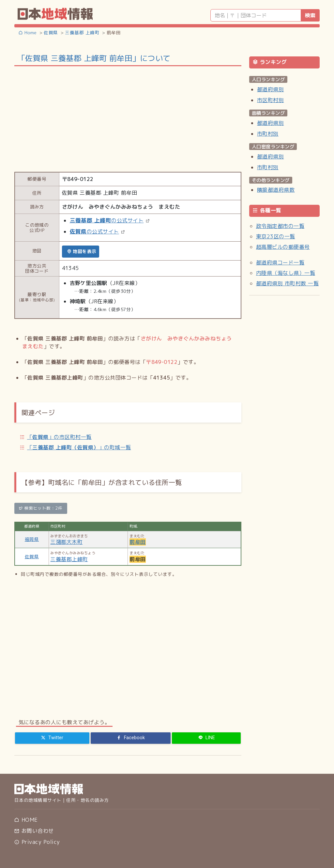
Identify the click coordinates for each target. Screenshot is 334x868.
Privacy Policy (37, 842)
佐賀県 (32, 556)
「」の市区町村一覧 (59, 437)
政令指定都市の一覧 (280, 226)
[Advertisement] (128, 118)
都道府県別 (270, 89)
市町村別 (268, 134)
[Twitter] (52, 738)
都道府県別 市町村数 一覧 (287, 283)
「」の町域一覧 (79, 447)
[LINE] (206, 738)
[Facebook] (131, 738)
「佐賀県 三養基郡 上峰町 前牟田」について (94, 58)
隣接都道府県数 (276, 190)
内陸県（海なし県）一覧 (286, 273)
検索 (310, 15)
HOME (26, 820)
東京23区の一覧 (276, 236)
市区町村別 (270, 100)
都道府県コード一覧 (280, 262)
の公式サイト (107, 220)
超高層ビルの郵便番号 (283, 247)
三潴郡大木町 (66, 542)
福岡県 (32, 539)
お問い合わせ (34, 831)
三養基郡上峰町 (69, 559)
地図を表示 (82, 251)
